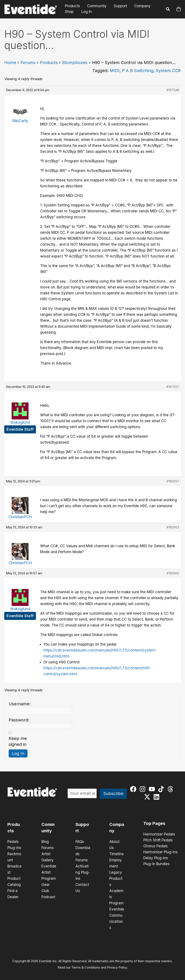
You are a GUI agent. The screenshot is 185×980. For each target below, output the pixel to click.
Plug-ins (14, 848)
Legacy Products (116, 877)
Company (142, 6)
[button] (168, 10)
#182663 (173, 527)
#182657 (173, 481)
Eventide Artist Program (49, 871)
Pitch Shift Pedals (158, 840)
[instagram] (143, 789)
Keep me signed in (18, 741)
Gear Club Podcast (48, 889)
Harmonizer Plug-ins (160, 852)
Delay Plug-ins (156, 858)
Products (72, 6)
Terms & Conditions (86, 964)
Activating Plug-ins (83, 871)
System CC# (168, 71)
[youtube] (153, 789)
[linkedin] (157, 797)
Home (10, 63)
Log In (87, 12)
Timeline (116, 853)
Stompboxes (75, 63)
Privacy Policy (117, 964)
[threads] (171, 789)
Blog (45, 842)
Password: (19, 720)
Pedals (13, 842)
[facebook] (134, 789)
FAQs (80, 842)
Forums (28, 63)
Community (97, 6)
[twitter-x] (148, 797)
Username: (20, 704)
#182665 (173, 573)
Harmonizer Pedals (159, 834)
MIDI (115, 71)
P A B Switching (138, 71)
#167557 (173, 387)
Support (120, 6)
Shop (69, 12)
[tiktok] (162, 789)
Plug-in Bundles (156, 864)
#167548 (173, 90)
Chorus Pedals (156, 846)
